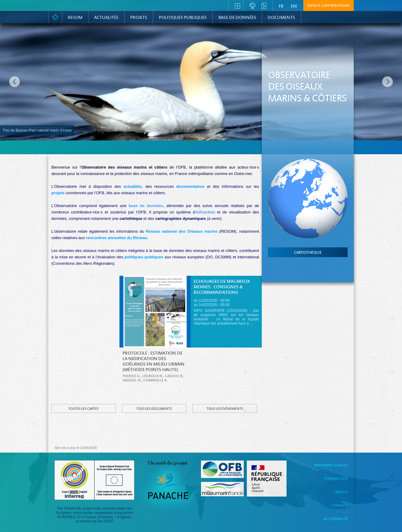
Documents (281, 18)
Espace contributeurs (329, 6)
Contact (339, 506)
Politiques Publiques (183, 18)
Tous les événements (225, 409)
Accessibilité (336, 519)
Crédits (341, 492)
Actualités (106, 18)
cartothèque (308, 253)
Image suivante (387, 82)
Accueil (55, 17)
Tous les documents (154, 409)
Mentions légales (331, 465)
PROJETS (139, 18)
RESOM (75, 18)
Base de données (237, 18)
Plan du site (336, 479)
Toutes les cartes (84, 409)
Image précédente (15, 82)
